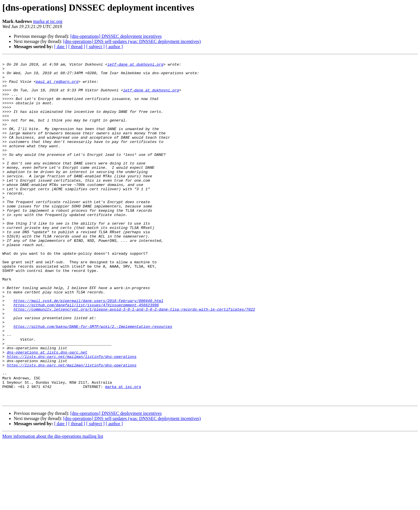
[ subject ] (95, 47)
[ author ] (114, 47)
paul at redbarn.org (57, 87)
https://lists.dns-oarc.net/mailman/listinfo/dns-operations (72, 417)
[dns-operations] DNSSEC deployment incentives (116, 36)
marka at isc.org (48, 21)
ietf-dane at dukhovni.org (135, 66)
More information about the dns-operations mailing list (53, 505)
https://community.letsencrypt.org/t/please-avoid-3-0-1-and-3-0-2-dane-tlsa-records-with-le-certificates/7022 (134, 360)
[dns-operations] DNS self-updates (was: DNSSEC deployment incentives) (132, 41)
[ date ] (61, 47)
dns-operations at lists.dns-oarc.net (47, 411)
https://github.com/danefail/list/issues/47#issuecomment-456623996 (86, 355)
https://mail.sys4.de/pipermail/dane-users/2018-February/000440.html (88, 350)
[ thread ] (77, 47)
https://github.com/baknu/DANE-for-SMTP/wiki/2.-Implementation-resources (93, 380)
